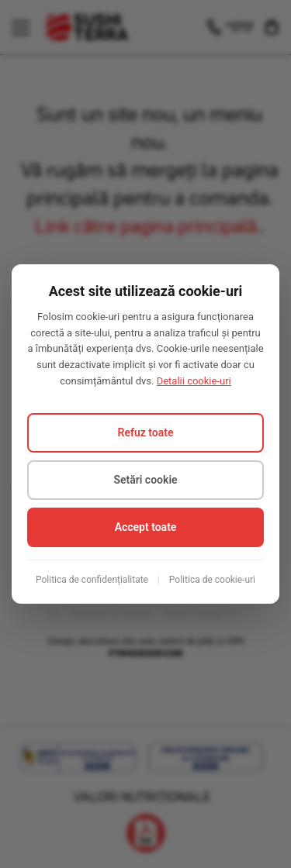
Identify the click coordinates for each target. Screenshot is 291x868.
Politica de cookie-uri (212, 580)
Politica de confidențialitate (92, 580)
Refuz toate (146, 432)
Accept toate (146, 527)
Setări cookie (145, 480)
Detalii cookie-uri (194, 381)
